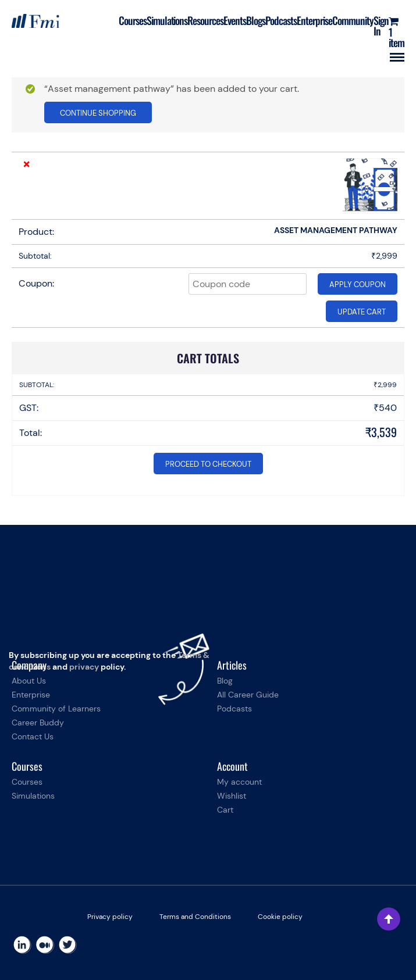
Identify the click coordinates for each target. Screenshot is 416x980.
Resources (205, 20)
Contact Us (33, 736)
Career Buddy (38, 723)
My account (239, 782)
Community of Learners (56, 709)
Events (235, 20)
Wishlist (232, 796)
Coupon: (36, 283)
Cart (225, 810)
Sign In (381, 26)
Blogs (256, 20)
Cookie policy (280, 917)
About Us (29, 681)
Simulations (167, 20)
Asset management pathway (336, 230)
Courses (133, 20)
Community (353, 20)
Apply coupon (358, 285)
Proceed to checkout (208, 464)
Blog (225, 681)
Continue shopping (98, 113)
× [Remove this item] (26, 164)
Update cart (362, 312)
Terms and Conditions (195, 917)
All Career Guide (248, 695)
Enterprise (314, 20)
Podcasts (281, 20)
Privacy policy (110, 917)
